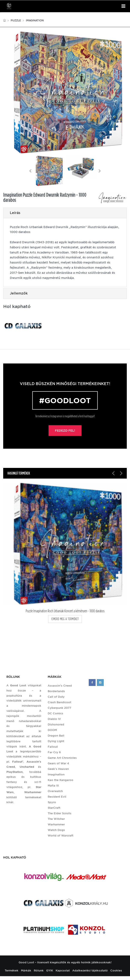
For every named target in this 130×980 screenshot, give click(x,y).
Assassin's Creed (60, 686)
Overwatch (55, 791)
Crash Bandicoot (59, 702)
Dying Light (56, 741)
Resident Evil (57, 797)
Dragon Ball (56, 736)
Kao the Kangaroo (61, 780)
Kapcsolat (63, 970)
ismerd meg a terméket (65, 619)
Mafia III (53, 786)
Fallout (53, 747)
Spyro (52, 802)
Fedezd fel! (65, 431)
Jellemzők (19, 293)
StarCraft (54, 808)
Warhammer (56, 824)
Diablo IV (54, 719)
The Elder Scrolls (60, 813)
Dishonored (56, 724)
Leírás (15, 213)
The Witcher (56, 819)
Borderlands (56, 691)
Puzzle (16, 20)
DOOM (52, 730)
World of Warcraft (61, 836)
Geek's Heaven (58, 769)
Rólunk (39, 970)
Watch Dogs (56, 830)
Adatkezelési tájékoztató (90, 970)
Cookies (116, 970)
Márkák (26, 970)
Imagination (35, 20)
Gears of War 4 (58, 763)
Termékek (12, 970)
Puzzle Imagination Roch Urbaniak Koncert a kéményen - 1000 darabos (65, 611)
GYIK (50, 970)
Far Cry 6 (54, 752)
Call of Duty (56, 697)
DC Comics (55, 713)
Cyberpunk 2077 (59, 708)
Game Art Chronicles (62, 758)
